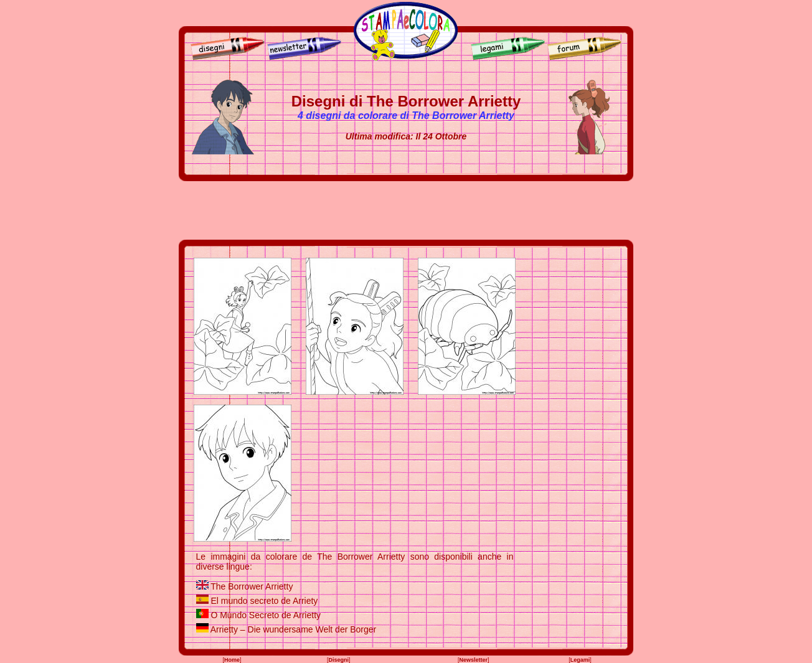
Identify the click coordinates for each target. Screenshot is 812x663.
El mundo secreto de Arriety (264, 601)
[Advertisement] (406, 210)
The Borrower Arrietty (252, 586)
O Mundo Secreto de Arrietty (266, 615)
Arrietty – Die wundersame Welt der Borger (294, 629)
